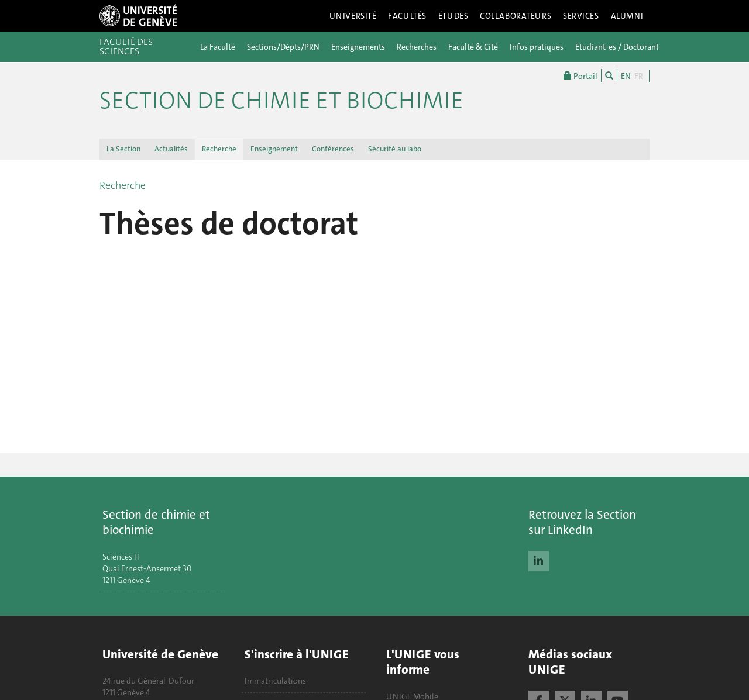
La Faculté (218, 47)
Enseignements (358, 47)
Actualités (171, 149)
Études (453, 16)
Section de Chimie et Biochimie (281, 101)
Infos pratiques (537, 47)
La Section (123, 149)
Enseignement (274, 149)
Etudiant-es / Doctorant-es (622, 47)
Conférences (333, 149)
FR (639, 76)
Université (353, 16)
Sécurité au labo (395, 149)
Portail (580, 75)
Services (581, 16)
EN (626, 76)
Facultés (407, 16)
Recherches (417, 47)
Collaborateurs (516, 16)
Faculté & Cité (473, 47)
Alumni (627, 16)
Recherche (219, 149)
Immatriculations (275, 681)
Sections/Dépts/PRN (283, 47)
